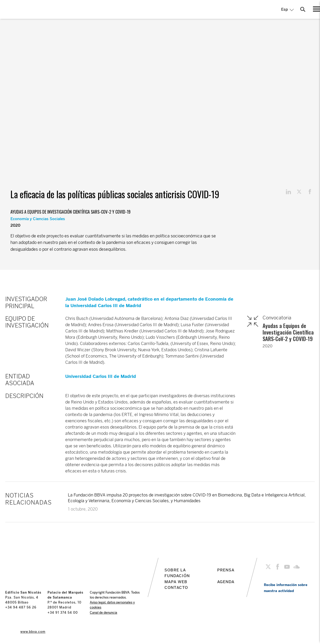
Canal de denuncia (103, 613)
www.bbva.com (33, 632)
